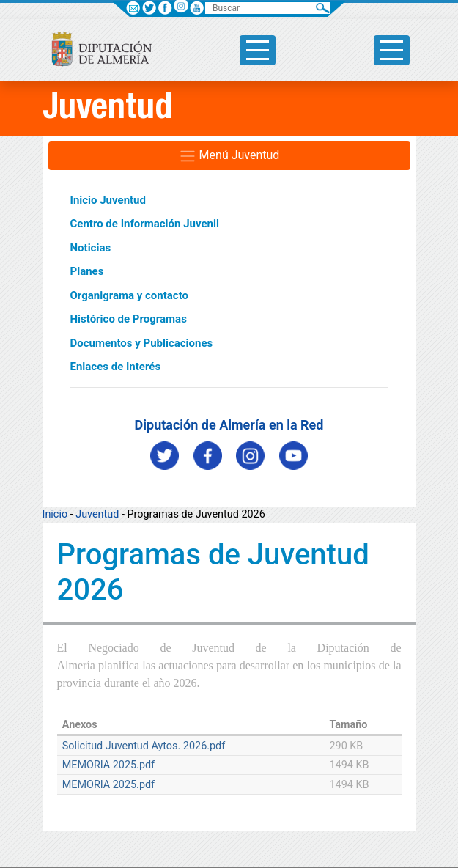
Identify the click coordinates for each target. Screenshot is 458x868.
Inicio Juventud (108, 200)
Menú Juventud (229, 156)
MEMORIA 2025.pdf (108, 765)
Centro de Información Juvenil (145, 224)
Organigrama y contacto (130, 295)
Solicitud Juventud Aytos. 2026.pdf (144, 746)
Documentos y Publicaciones (142, 343)
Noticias (91, 248)
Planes (87, 271)
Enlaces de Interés (116, 367)
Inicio (55, 514)
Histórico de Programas (129, 319)
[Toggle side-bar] (258, 50)
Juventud (97, 514)
